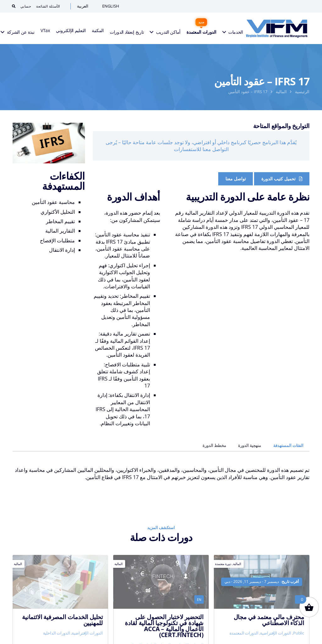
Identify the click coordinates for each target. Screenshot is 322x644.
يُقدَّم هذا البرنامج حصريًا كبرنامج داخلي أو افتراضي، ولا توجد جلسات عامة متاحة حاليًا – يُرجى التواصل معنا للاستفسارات (201, 146)
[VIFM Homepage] (277, 28)
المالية (281, 92)
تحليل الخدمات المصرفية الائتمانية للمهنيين (62, 620)
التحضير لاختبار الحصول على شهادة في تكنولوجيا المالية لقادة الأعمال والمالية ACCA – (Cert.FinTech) (164, 626)
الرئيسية (302, 92)
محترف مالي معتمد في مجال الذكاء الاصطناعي (269, 620)
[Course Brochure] (282, 179)
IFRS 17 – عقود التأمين (248, 92)
